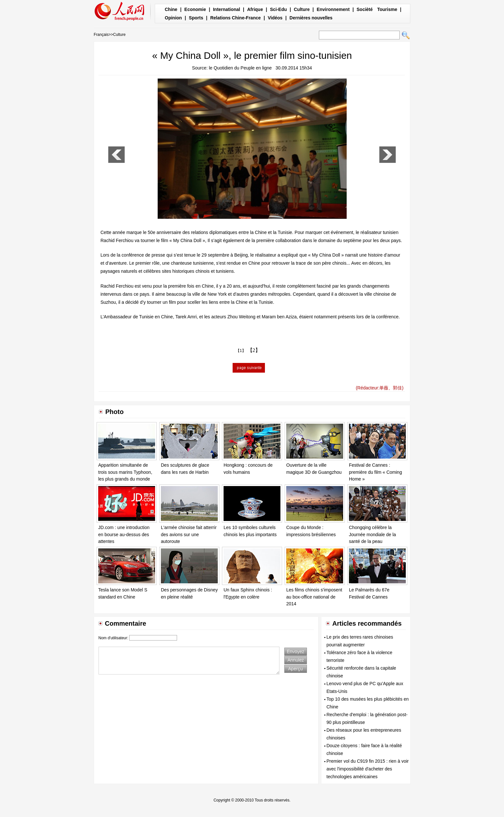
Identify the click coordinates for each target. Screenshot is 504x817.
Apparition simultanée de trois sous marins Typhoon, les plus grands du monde (125, 472)
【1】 (241, 351)
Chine (171, 9)
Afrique (255, 9)
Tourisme (387, 9)
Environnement (333, 9)
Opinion (173, 18)
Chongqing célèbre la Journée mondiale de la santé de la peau (373, 534)
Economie (195, 9)
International (226, 9)
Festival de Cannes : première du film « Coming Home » (375, 472)
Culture (302, 9)
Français (101, 35)
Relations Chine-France (236, 18)
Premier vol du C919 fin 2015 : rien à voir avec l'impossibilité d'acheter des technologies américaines (368, 769)
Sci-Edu (278, 9)
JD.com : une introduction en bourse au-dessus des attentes (124, 534)
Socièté (365, 9)
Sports (196, 18)
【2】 (254, 350)
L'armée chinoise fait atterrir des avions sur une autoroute (189, 534)
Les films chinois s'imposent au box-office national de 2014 (314, 597)
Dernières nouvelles (311, 18)
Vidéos (275, 18)
